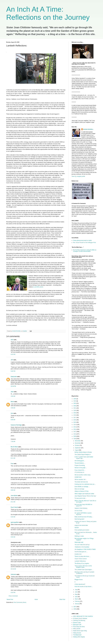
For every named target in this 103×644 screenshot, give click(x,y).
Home (36, 599)
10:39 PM (13, 386)
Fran (12, 464)
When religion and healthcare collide (84, 494)
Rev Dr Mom (14, 447)
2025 (75, 399)
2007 (75, 607)
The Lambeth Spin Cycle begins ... (84, 570)
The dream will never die (81, 482)
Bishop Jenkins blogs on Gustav (83, 452)
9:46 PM (13, 371)
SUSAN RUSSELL (88, 129)
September (78, 448)
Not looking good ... (80, 461)
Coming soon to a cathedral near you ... (85, 484)
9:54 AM (13, 537)
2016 (75, 420)
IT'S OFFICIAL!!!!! (79, 472)
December (78, 441)
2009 (75, 436)
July (76, 590)
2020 (75, 410)
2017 (75, 418)
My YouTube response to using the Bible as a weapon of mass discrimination (85, 251)
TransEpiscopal (77, 635)
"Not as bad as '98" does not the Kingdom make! (83, 567)
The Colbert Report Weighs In (83, 455)
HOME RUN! (78, 477)
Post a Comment (13, 596)
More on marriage (79, 489)
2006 (75, 609)
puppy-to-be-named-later (81, 525)
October (77, 445)
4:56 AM (13, 408)
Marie (12, 402)
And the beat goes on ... (81, 552)
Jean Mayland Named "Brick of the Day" (85, 496)
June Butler (14, 496)
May (76, 594)
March (77, 599)
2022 (75, 406)
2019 (75, 413)
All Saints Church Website (80, 618)
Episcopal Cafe (77, 625)
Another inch (78, 554)
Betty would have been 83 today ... (84, 517)
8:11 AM (13, 458)
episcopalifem (15, 522)
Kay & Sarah (14, 507)
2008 (75, 439)
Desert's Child (77, 623)
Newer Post (10, 599)
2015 (75, 422)
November (78, 443)
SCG (12, 340)
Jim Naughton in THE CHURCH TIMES (85, 549)
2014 (75, 425)
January (77, 604)
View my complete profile (78, 176)
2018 (75, 415)
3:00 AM (13, 396)
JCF (12, 360)
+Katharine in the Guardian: (82, 547)
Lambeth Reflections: (80, 561)
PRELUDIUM (77, 629)
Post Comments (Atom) (20, 602)
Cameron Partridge (16, 425)
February (78, 601)
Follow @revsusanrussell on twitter (82, 240)
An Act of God (78, 511)
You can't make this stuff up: (82, 545)
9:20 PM (13, 593)
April (76, 597)
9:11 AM (13, 502)
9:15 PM (13, 354)
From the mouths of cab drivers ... (84, 587)
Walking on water (79, 536)
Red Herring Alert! (79, 519)
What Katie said (79, 542)
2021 (75, 408)
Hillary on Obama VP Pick (82, 491)
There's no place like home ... (82, 556)
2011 (75, 432)
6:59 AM (13, 420)
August (77, 450)
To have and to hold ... (81, 498)
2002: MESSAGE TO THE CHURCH (83, 616)
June (76, 592)
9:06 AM (13, 490)
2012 (75, 429)
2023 (75, 403)
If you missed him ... (80, 470)
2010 (75, 434)
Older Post (62, 599)
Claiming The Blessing (79, 620)
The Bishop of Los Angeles (82, 563)
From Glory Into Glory (79, 627)
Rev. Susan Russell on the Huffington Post (84, 243)
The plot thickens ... (80, 463)
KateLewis (14, 377)
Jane (12, 392)
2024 (75, 401)
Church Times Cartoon (81, 559)
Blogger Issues (79, 580)
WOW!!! (77, 528)
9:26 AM (13, 517)
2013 (75, 427)
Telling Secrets (77, 633)
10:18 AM (13, 569)
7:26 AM (13, 441)
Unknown (13, 574)
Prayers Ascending (80, 465)
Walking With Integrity (79, 637)
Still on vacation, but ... (81, 479)
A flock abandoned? (80, 584)
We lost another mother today (83, 475)
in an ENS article (38, 287)
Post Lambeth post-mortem (82, 530)
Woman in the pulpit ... (81, 468)
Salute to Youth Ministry (81, 508)
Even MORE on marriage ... (82, 487)
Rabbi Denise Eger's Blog (80, 631)
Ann (12, 413)
